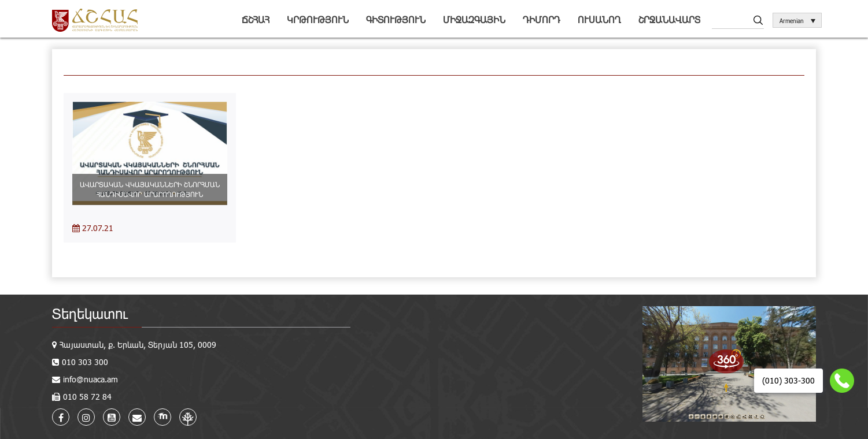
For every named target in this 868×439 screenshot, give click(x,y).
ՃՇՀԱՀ (256, 19)
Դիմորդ (542, 19)
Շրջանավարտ (669, 19)
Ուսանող (599, 19)
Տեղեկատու (90, 313)
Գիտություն (396, 19)
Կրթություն (318, 19)
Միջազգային (474, 19)
